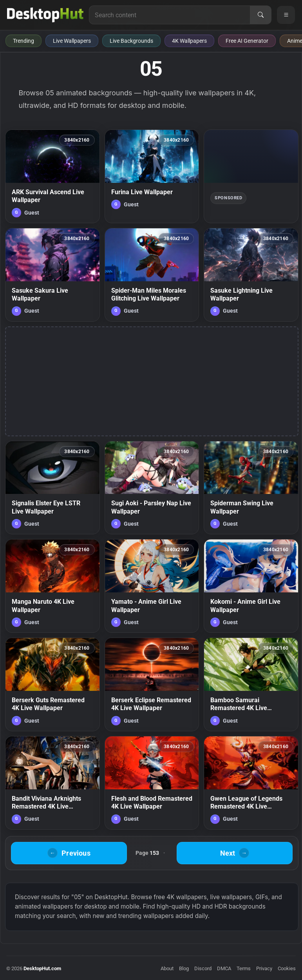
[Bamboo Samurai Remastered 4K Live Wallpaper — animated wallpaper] (251, 684)
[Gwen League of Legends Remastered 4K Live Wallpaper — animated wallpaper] (251, 783)
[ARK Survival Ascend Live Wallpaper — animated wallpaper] (52, 176)
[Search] (260, 15)
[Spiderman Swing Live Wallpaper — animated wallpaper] (251, 488)
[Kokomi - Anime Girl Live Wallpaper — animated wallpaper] (251, 586)
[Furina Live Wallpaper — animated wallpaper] (152, 176)
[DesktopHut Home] (45, 15)
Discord (203, 968)
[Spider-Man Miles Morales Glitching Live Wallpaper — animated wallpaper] (152, 275)
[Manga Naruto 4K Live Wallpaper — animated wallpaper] (52, 586)
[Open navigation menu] (286, 15)
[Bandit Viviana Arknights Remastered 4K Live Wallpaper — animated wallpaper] (52, 783)
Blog (184, 968)
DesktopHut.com (42, 968)
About (167, 968)
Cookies (287, 968)
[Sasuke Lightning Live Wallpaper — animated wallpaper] (251, 275)
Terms (244, 968)
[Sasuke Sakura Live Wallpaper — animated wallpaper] (52, 275)
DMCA (224, 968)
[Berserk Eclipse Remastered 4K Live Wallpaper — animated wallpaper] (152, 684)
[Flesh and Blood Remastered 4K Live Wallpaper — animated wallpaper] (152, 783)
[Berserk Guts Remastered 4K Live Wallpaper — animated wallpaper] (52, 684)
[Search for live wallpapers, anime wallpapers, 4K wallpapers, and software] (170, 15)
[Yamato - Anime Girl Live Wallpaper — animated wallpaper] (152, 586)
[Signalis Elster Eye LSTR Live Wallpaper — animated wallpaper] (52, 488)
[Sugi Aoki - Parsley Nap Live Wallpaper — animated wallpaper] (152, 488)
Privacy (264, 968)
